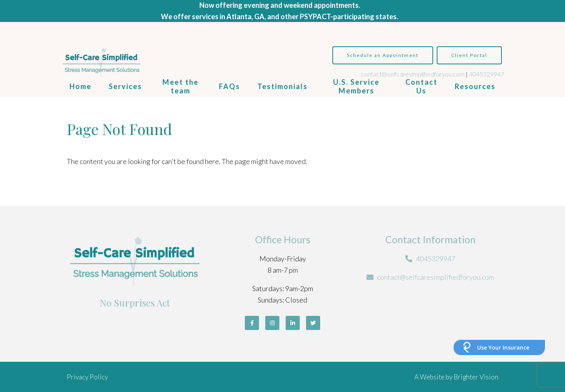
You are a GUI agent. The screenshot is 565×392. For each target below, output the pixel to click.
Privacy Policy (87, 377)
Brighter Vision (476, 377)
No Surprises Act (135, 303)
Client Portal (469, 55)
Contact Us (421, 86)
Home (80, 86)
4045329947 (487, 74)
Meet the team (180, 86)
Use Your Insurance (503, 347)
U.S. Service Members (356, 86)
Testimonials (282, 86)
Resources (475, 86)
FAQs (230, 86)
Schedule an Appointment (383, 55)
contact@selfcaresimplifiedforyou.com (413, 74)
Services (125, 86)
